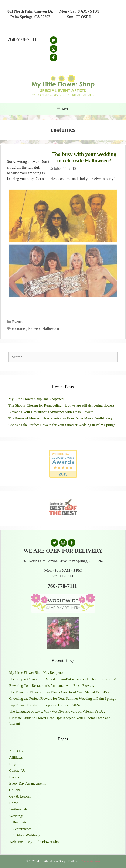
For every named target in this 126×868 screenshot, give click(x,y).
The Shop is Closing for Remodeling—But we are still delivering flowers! (62, 405)
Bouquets (20, 822)
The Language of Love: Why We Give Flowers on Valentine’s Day (57, 711)
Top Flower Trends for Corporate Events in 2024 (44, 705)
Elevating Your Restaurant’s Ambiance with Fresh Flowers (51, 412)
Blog (13, 764)
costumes (19, 329)
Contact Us (17, 770)
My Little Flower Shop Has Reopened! (37, 399)
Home (14, 803)
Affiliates (16, 758)
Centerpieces (22, 829)
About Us (16, 751)
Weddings (16, 816)
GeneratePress (91, 861)
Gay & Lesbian (20, 796)
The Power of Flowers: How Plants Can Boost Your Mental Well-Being (60, 418)
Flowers (34, 329)
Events (17, 322)
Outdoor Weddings (26, 835)
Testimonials (18, 809)
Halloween (51, 329)
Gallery (15, 790)
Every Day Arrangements (28, 783)
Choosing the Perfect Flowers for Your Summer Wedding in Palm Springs (62, 425)
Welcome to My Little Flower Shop (35, 842)
